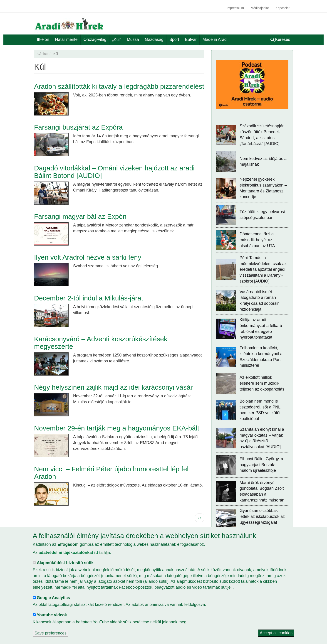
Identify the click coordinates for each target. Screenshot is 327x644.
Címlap (42, 54)
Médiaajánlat (260, 8)
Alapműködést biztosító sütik (65, 563)
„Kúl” (117, 39)
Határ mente (66, 39)
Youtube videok (52, 615)
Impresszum (235, 8)
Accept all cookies (276, 633)
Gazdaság (154, 39)
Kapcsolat (283, 8)
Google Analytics (53, 598)
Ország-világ (95, 39)
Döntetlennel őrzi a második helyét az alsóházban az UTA (257, 240)
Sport (174, 39)
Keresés (280, 39)
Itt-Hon (43, 39)
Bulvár (191, 39)
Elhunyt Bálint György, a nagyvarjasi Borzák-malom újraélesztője (261, 465)
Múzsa (133, 39)
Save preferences (51, 633)
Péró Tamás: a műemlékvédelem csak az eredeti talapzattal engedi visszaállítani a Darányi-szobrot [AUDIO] (263, 269)
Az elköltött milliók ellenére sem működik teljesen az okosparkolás (262, 383)
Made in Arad (215, 39)
